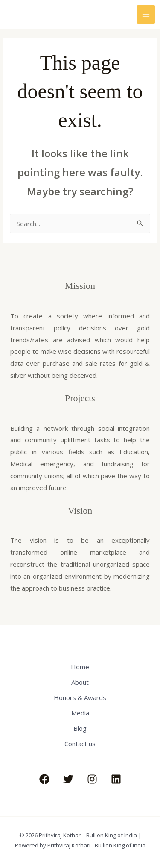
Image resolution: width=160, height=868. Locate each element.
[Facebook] (44, 779)
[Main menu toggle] (146, 14)
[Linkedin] (116, 779)
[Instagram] (92, 779)
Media (80, 713)
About (80, 682)
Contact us (80, 744)
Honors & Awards (80, 697)
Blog (80, 728)
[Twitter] (68, 779)
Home (80, 667)
